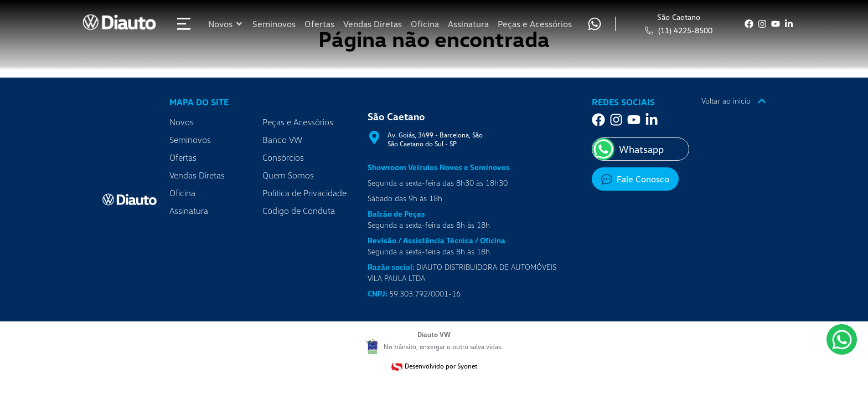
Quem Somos (288, 175)
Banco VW (282, 140)
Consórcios (283, 157)
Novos (182, 122)
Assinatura (189, 211)
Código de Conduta (299, 211)
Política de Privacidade (304, 193)
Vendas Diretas (197, 175)
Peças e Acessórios (298, 122)
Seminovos (190, 140)
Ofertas (183, 157)
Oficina (182, 193)
